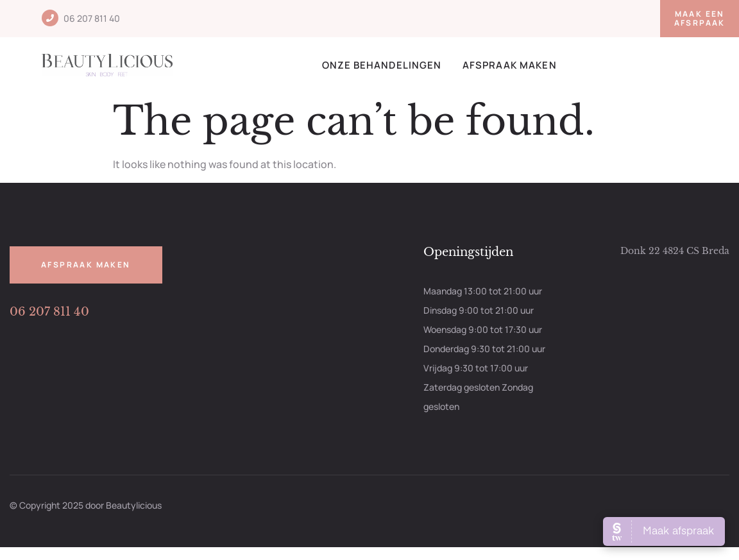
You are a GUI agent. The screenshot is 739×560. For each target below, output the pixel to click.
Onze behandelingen (382, 65)
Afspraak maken (510, 65)
